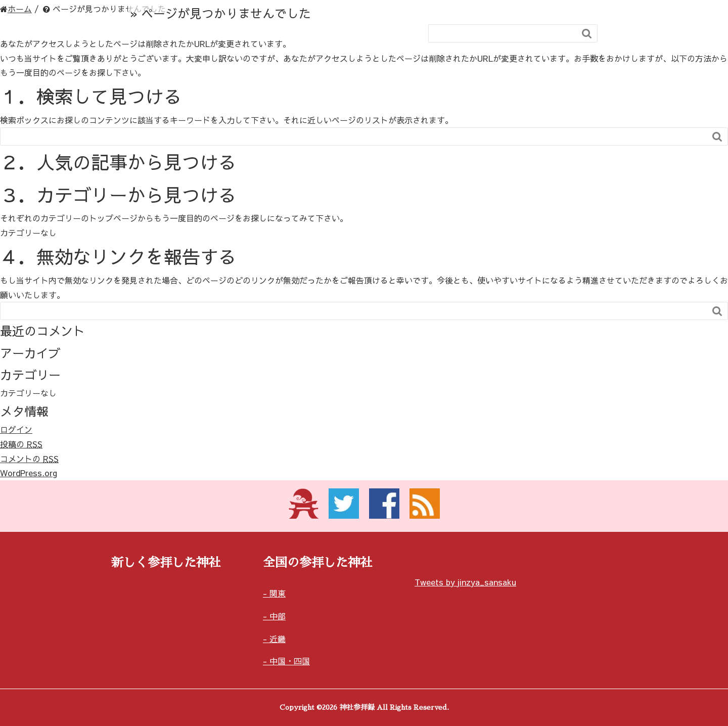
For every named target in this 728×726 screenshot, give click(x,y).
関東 (278, 593)
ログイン (16, 429)
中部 (278, 616)
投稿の (21, 444)
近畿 (278, 639)
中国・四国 (290, 661)
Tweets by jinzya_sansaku (465, 582)
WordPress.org (29, 473)
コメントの (29, 459)
